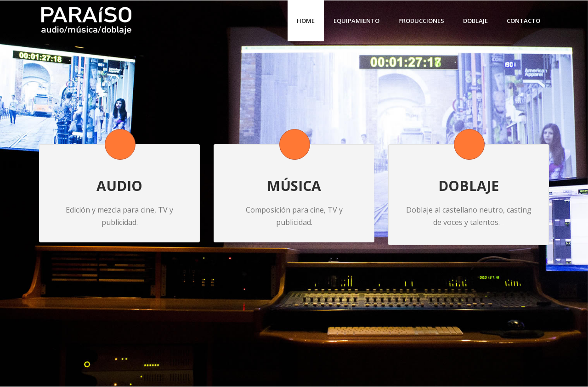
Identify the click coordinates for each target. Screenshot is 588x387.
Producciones (421, 21)
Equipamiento (356, 21)
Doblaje (475, 21)
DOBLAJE (469, 186)
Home (306, 21)
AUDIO (119, 186)
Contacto (523, 21)
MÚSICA (294, 186)
